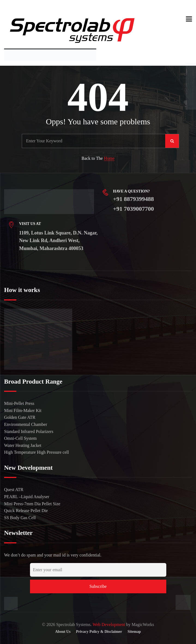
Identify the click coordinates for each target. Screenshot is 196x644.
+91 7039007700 (134, 209)
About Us (63, 632)
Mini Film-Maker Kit (23, 410)
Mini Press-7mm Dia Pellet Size (32, 504)
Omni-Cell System (20, 438)
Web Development (109, 625)
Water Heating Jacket (23, 445)
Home (109, 158)
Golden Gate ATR (20, 417)
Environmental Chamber (26, 424)
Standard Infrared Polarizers (29, 431)
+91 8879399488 (134, 199)
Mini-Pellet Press (19, 403)
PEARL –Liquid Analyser (27, 497)
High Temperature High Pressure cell (37, 452)
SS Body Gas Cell (20, 518)
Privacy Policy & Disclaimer (99, 632)
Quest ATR (14, 490)
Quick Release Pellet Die (26, 511)
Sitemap (134, 632)
